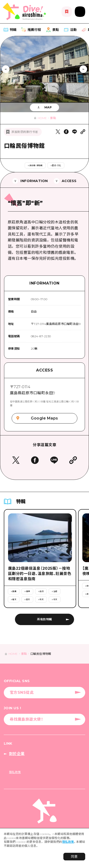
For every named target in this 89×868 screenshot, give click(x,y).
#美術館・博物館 (35, 165)
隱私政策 (68, 842)
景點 (53, 118)
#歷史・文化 (56, 165)
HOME (42, 118)
